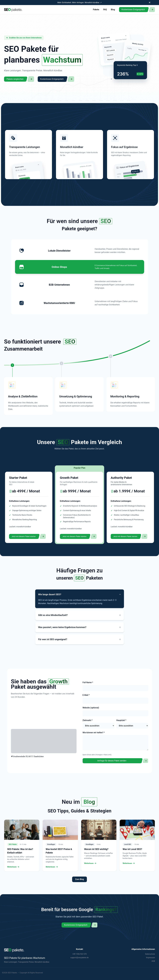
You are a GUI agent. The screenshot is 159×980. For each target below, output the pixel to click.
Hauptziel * (121, 720)
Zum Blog (79, 879)
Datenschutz (150, 954)
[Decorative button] (152, 10)
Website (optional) (91, 708)
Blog (113, 10)
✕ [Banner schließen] (150, 3)
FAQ (105, 10)
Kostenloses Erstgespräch (133, 10)
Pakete (96, 10)
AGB (153, 961)
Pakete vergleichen (15, 79)
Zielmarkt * (88, 720)
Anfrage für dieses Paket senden (112, 761)
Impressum (151, 958)
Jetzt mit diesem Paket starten (24, 536)
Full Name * (88, 682)
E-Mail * (86, 695)
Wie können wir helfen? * (94, 733)
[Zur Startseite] (13, 10)
